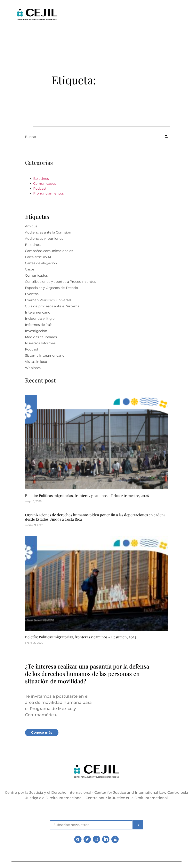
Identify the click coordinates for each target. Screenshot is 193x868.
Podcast (40, 188)
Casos (30, 269)
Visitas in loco (36, 362)
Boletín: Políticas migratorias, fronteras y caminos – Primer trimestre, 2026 (87, 496)
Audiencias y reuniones (44, 239)
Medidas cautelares (41, 337)
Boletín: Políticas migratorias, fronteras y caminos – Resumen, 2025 (81, 637)
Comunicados (45, 184)
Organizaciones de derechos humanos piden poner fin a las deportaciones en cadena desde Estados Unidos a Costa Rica (95, 517)
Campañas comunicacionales (49, 251)
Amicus (31, 226)
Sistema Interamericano (45, 356)
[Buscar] (163, 137)
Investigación (36, 331)
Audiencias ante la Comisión (48, 232)
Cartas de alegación (41, 263)
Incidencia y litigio (40, 319)
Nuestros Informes (40, 343)
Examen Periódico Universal (48, 300)
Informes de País (39, 325)
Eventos (32, 294)
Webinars (33, 368)
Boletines (41, 179)
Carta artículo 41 (38, 257)
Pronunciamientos (49, 193)
